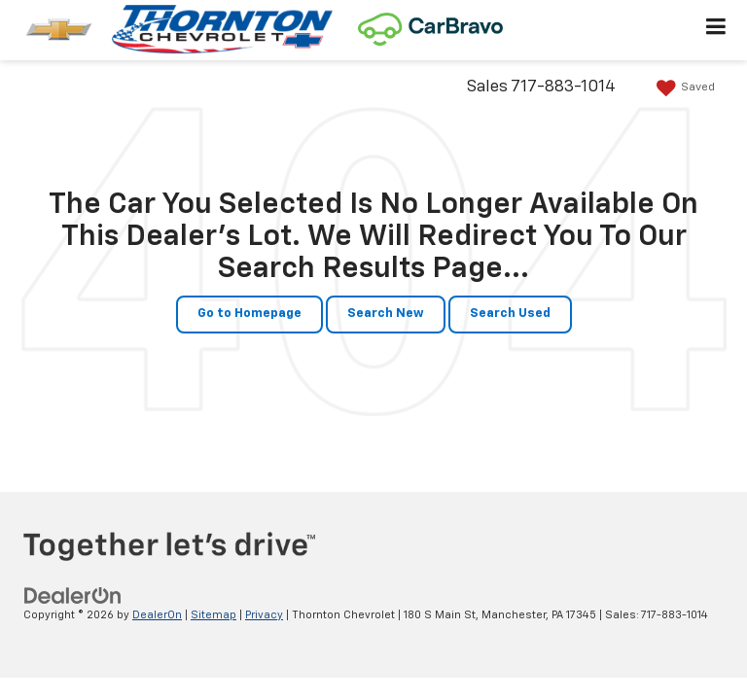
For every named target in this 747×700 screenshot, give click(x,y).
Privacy (264, 615)
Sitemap (213, 615)
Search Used (510, 314)
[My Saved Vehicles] (683, 88)
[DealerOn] (73, 595)
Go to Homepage (249, 314)
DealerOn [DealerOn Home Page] (157, 615)
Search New (386, 314)
